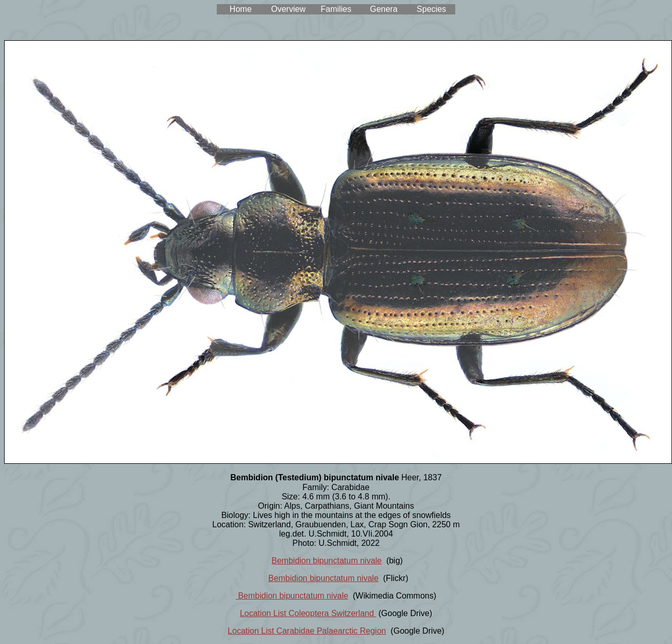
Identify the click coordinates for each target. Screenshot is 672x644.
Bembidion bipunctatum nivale (326, 561)
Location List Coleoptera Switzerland (308, 613)
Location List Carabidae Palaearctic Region (307, 631)
